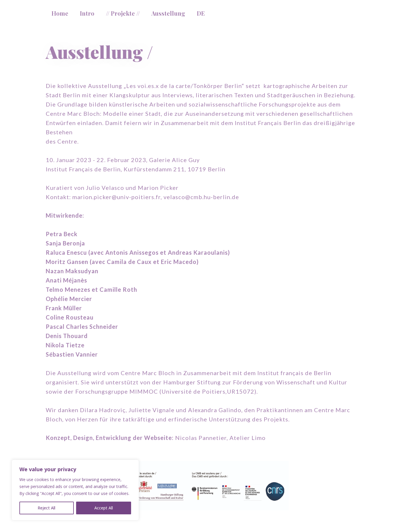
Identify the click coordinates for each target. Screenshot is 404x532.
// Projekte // (123, 13)
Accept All (104, 508)
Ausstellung (168, 13)
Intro (87, 13)
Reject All (46, 508)
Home (60, 13)
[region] (75, 490)
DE (201, 13)
